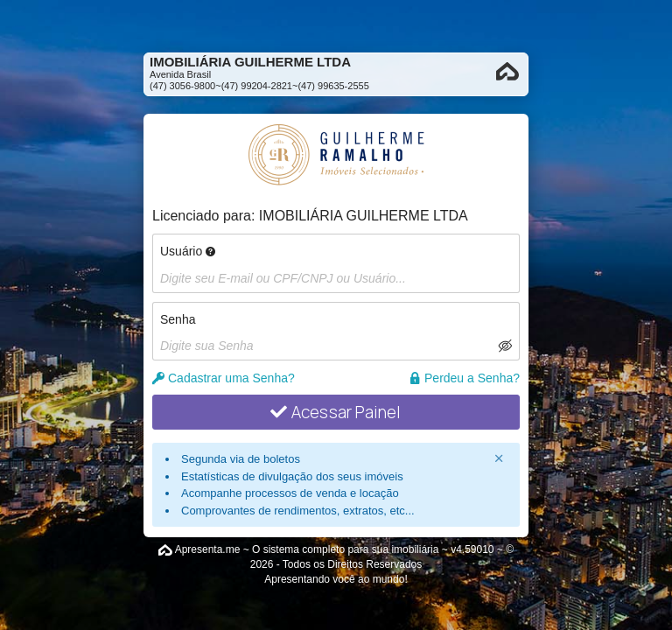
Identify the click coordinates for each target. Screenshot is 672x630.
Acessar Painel (336, 412)
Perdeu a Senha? (464, 378)
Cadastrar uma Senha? (224, 378)
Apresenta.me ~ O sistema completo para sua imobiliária (307, 549)
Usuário (188, 251)
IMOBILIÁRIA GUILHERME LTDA (364, 216)
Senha (178, 319)
